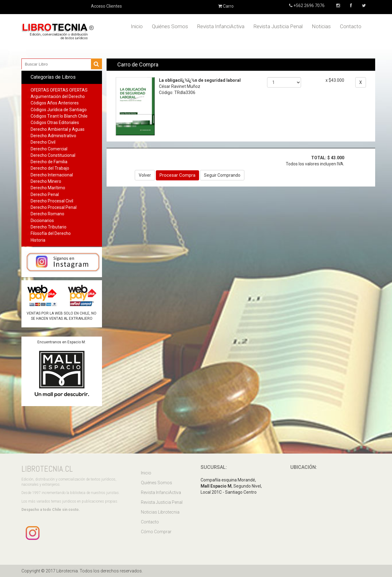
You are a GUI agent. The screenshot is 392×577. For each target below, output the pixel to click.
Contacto (351, 26)
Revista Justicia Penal (278, 26)
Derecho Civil (43, 142)
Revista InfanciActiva (221, 26)
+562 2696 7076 (309, 6)
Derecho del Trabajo (50, 168)
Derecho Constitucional (53, 155)
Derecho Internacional (52, 175)
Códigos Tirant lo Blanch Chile (59, 116)
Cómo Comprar (156, 532)
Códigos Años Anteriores (55, 103)
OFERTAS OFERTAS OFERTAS (59, 90)
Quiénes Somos (170, 26)
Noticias (321, 26)
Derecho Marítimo (48, 188)
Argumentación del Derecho (58, 96)
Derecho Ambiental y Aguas (58, 129)
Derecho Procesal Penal (54, 207)
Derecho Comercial (49, 149)
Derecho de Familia (49, 162)
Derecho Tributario (49, 227)
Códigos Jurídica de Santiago (59, 110)
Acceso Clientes (106, 6)
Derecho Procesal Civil (52, 201)
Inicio (137, 26)
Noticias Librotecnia (160, 512)
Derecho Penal (45, 194)
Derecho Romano (47, 214)
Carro (226, 6)
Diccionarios (42, 221)
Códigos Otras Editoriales (55, 123)
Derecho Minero (46, 181)
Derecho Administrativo (53, 136)
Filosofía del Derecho (51, 233)
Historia (38, 240)
